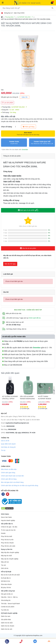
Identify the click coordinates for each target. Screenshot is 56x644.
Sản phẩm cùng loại (8, 591)
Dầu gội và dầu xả (7, 594)
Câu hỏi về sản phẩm (28, 248)
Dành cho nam (6, 616)
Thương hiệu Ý (10, 17)
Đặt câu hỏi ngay (10, 264)
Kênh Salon (5, 514)
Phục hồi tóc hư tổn (7, 540)
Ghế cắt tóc (5, 568)
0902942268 (10, 426)
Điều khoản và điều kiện (9, 469)
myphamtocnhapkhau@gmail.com (17, 423)
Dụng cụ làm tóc (7, 549)
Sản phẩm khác (6, 620)
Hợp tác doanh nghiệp (8, 520)
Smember (25, 150)
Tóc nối (3, 565)
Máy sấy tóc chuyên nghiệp (10, 559)
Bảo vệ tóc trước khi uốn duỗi (10, 575)
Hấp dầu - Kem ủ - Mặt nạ (9, 597)
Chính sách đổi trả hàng (9, 479)
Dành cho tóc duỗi (7, 623)
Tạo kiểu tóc (5, 610)
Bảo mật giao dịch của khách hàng (12, 482)
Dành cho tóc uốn (7, 629)
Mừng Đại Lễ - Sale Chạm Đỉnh (13, 13)
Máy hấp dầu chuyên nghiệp (10, 552)
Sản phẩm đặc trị (7, 524)
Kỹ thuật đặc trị (6, 578)
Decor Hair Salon (6, 517)
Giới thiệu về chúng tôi (8, 447)
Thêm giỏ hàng (28, 127)
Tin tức (3, 450)
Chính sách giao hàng (8, 473)
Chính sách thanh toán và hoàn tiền (12, 476)
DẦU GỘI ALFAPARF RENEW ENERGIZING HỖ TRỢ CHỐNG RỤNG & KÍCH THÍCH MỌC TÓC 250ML (27, 398)
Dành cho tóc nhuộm (8, 626)
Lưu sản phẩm (8, 103)
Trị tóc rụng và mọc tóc (8, 530)
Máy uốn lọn (5, 562)
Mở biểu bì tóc (6, 581)
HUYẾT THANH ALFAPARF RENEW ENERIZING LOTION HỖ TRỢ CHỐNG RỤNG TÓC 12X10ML (45, 398)
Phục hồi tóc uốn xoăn (8, 546)
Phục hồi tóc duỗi (7, 536)
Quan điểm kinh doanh (8, 444)
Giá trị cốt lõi (5, 441)
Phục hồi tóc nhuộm (7, 543)
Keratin (3, 533)
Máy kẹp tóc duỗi (6, 556)
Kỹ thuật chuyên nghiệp (9, 613)
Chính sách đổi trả (35, 318)
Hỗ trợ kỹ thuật (6, 572)
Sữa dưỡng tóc (6, 600)
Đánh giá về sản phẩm (28, 210)
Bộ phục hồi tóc (6, 588)
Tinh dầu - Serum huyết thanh (10, 604)
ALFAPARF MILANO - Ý (25, 17)
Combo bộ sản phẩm (8, 607)
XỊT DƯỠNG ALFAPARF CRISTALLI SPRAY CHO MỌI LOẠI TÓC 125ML (10, 398)
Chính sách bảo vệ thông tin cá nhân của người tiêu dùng (20, 486)
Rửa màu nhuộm (6, 584)
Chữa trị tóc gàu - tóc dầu (9, 527)
